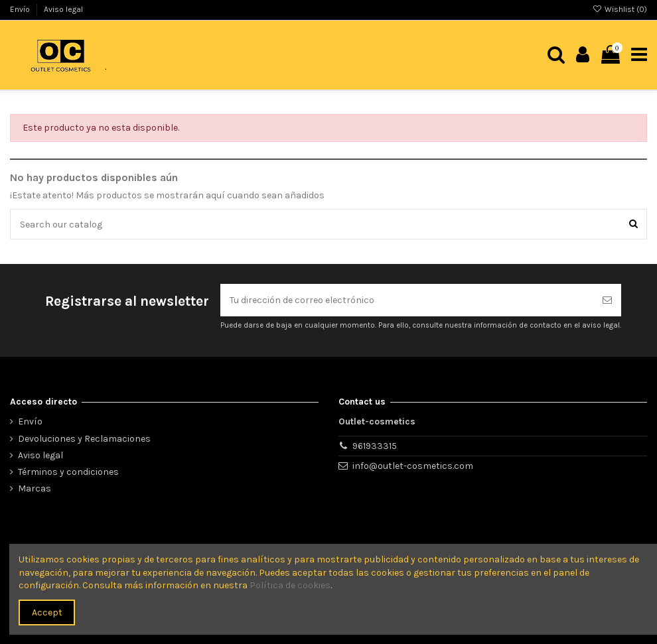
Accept (47, 612)
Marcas (35, 488)
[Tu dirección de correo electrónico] (407, 300)
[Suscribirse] (607, 300)
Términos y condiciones (68, 472)
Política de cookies (290, 585)
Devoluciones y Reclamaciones (84, 439)
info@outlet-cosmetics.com (413, 466)
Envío (21, 9)
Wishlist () (620, 9)
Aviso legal (63, 9)
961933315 (375, 446)
